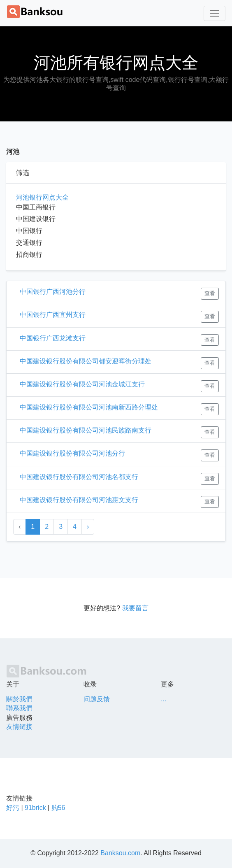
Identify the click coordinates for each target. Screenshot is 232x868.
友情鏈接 (19, 727)
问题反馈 (97, 699)
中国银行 (29, 231)
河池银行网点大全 (42, 197)
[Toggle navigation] (215, 13)
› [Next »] (88, 527)
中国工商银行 (36, 207)
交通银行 (29, 243)
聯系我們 (19, 708)
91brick (35, 808)
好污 (13, 808)
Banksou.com (120, 853)
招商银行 (29, 255)
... (164, 699)
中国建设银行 (36, 219)
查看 (210, 293)
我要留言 (135, 608)
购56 (58, 808)
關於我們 (19, 699)
